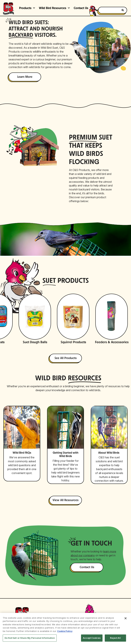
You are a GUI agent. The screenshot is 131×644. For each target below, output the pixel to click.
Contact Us (87, 567)
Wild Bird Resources (53, 8)
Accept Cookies (92, 638)
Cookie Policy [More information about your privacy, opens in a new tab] (65, 631)
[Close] (126, 618)
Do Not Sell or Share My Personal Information (30, 638)
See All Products (66, 358)
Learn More (25, 77)
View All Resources (65, 500)
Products (25, 8)
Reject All (115, 638)
